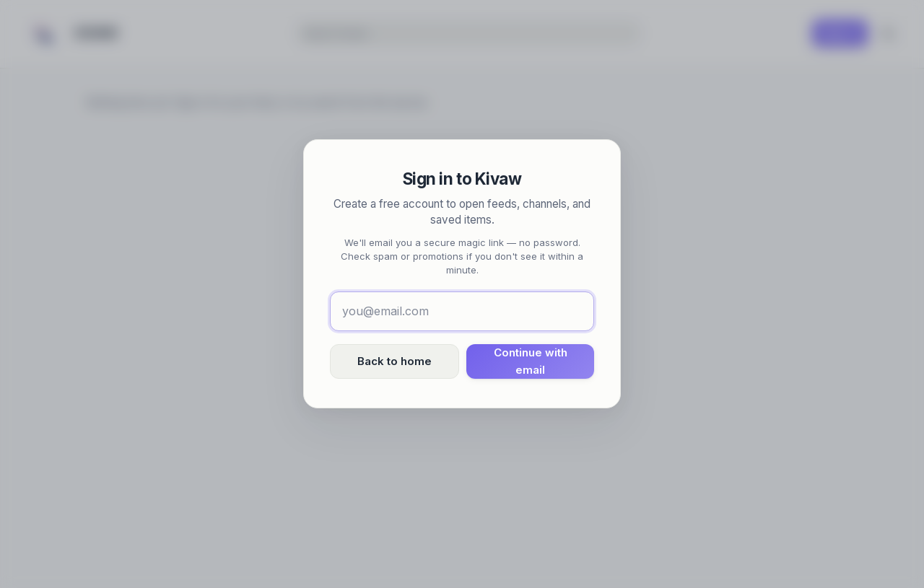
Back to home (395, 361)
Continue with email (531, 361)
